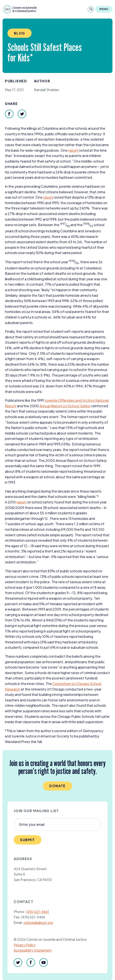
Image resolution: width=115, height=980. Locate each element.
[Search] (91, 9)
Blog (20, 33)
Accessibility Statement (33, 950)
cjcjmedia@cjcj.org (38, 923)
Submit (28, 840)
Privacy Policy (25, 945)
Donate (57, 786)
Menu (104, 9)
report (73, 150)
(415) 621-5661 (37, 912)
